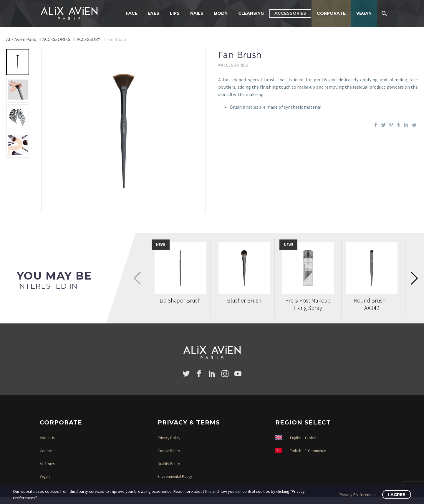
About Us (47, 438)
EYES (154, 13)
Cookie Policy (169, 451)
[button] (414, 278)
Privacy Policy (169, 438)
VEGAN (364, 13)
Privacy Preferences (358, 495)
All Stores (47, 464)
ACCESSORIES (290, 13)
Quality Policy (169, 464)
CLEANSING (251, 13)
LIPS (175, 13)
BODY (221, 13)
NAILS (197, 13)
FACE (132, 13)
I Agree (397, 495)
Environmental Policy (175, 476)
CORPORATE (331, 13)
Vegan (45, 476)
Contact (46, 451)
